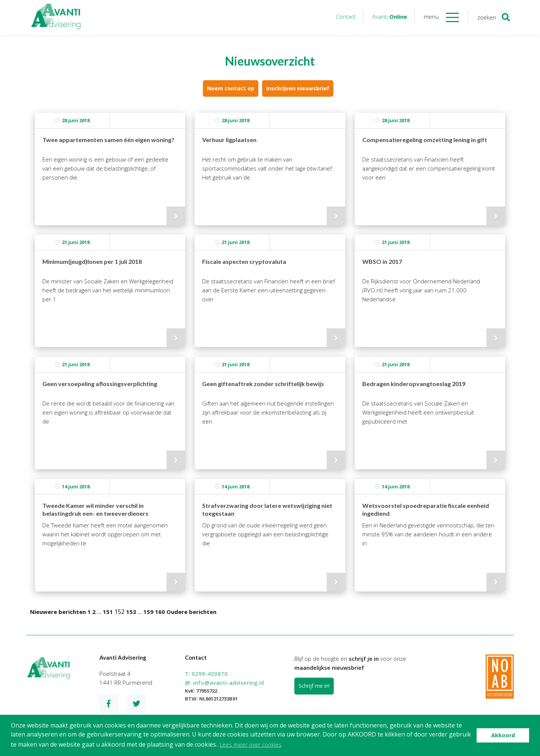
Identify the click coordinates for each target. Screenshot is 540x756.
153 (131, 612)
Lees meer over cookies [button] (251, 744)
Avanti (390, 16)
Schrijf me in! (314, 686)
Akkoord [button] (503, 735)
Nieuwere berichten (58, 612)
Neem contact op (231, 88)
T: (206, 674)
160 (160, 612)
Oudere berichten (191, 612)
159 (148, 612)
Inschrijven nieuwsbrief (298, 88)
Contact (346, 16)
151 (108, 612)
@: (224, 683)
